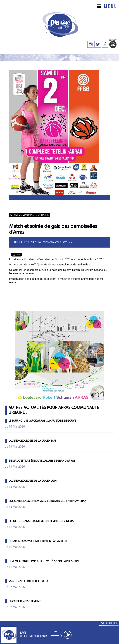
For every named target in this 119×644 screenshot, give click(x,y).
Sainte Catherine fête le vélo (28, 581)
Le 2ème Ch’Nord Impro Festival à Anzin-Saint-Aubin (44, 561)
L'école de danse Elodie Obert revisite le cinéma (41, 521)
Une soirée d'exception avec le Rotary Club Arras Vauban (47, 501)
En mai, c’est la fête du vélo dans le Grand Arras (42, 461)
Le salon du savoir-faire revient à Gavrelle (38, 541)
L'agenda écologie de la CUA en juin (33, 481)
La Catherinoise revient (25, 601)
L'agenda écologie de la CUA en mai (32, 441)
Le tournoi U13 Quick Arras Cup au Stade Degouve (42, 421)
